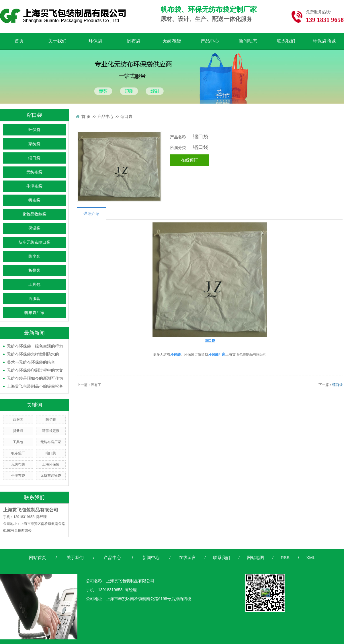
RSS (285, 557)
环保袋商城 (324, 41)
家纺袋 (34, 144)
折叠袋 (34, 270)
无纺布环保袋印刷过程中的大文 (35, 370)
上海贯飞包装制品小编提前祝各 (35, 386)
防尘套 (34, 256)
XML (311, 557)
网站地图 (255, 557)
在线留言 (187, 557)
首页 (19, 41)
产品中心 (210, 41)
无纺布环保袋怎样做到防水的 (33, 354)
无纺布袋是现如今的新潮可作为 (35, 378)
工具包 (34, 285)
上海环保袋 (51, 464)
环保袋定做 (51, 431)
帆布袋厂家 (34, 313)
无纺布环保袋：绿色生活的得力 (35, 346)
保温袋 (34, 228)
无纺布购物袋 (51, 476)
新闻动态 (248, 41)
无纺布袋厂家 (51, 442)
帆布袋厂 (18, 453)
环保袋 (95, 41)
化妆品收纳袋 (34, 214)
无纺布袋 (172, 41)
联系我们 (286, 41)
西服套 (34, 299)
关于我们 (57, 41)
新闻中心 (151, 557)
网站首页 (38, 557)
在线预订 (189, 160)
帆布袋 (134, 41)
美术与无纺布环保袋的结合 (31, 362)
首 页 (86, 117)
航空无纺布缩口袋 (34, 242)
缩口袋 (34, 158)
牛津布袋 (34, 186)
